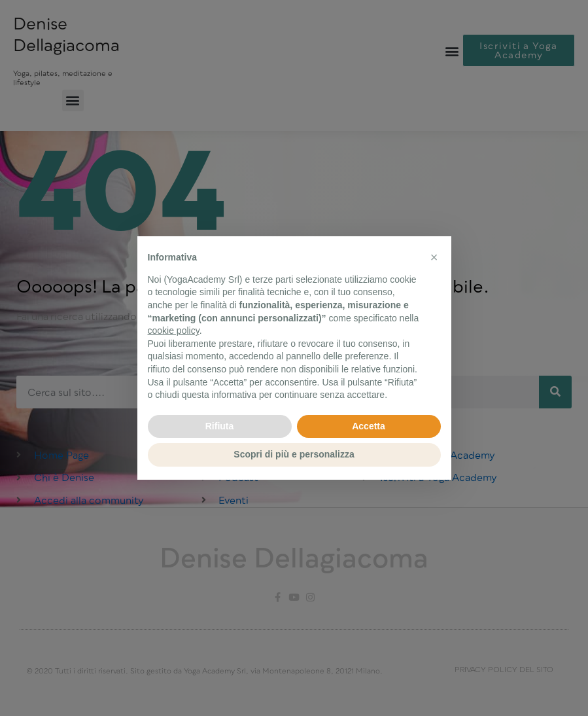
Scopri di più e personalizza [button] (294, 454)
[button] (434, 257)
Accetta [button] (369, 426)
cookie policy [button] (174, 331)
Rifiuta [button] (220, 426)
